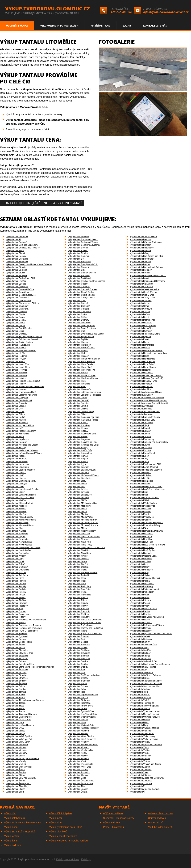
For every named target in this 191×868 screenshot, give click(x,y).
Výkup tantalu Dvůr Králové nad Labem (86, 334)
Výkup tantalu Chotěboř (79, 306)
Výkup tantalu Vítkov (140, 747)
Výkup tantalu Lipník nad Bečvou (21, 481)
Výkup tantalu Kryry (139, 459)
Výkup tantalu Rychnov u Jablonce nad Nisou (151, 634)
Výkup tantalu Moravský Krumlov (83, 525)
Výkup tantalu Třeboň (16, 703)
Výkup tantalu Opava (78, 561)
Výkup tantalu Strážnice (17, 678)
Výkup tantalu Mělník (140, 500)
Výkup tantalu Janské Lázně (19, 400)
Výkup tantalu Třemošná (79, 703)
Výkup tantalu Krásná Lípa (80, 453)
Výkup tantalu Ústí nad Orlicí (81, 725)
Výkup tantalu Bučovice (79, 276)
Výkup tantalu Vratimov (141, 756)
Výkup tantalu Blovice (78, 253)
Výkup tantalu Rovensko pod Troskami (24, 625)
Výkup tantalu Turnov (16, 711)
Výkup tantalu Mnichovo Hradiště (21, 520)
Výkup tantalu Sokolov (16, 661)
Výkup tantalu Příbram (140, 600)
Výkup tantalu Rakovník (79, 611)
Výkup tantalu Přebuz (16, 598)
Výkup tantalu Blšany (140, 253)
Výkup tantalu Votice (15, 756)
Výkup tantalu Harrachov (79, 345)
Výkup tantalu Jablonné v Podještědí (85, 395)
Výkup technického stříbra (63, 836)
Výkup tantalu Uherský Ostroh (82, 717)
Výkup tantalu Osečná (78, 564)
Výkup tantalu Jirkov (77, 414)
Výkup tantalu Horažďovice (142, 359)
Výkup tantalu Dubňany (141, 331)
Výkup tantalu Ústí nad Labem (20, 725)
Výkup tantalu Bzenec (16, 284)
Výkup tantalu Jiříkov (15, 414)
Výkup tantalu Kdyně (140, 425)
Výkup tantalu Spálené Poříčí (144, 661)
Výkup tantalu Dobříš (15, 323)
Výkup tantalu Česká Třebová (144, 292)
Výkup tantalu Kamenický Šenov (145, 417)
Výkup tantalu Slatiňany (79, 650)
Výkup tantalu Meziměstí (79, 506)
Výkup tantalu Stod (77, 672)
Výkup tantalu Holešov (78, 356)
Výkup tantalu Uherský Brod (19, 717)
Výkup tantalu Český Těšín (142, 298)
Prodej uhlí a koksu (113, 827)
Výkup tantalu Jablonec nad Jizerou (84, 392)
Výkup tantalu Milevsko (141, 509)
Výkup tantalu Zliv (138, 786)
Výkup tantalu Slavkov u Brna (19, 653)
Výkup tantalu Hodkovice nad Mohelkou (148, 353)
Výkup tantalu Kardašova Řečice (83, 420)
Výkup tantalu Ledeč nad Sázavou (146, 470)
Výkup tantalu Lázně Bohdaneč (20, 470)
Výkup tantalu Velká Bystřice (19, 736)
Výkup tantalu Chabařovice (18, 300)
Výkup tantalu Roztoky (140, 628)
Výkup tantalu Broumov (141, 270)
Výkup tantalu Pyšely (140, 606)
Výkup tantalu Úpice (15, 722)
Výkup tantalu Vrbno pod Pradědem (22, 759)
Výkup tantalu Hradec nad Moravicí (146, 375)
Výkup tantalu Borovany (17, 262)
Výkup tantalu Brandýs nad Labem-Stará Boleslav (29, 264)
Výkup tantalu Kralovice (141, 448)
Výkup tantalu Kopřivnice (17, 439)
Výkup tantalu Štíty (139, 670)
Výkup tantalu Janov (77, 398)
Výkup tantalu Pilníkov (140, 575)
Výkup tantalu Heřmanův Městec (21, 350)
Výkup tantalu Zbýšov (78, 775)
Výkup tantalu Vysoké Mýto (80, 764)
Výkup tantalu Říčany (16, 617)
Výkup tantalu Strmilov (16, 681)
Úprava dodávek (157, 818)
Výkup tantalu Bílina (15, 251)
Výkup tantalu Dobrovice (79, 323)
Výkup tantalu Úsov (77, 722)
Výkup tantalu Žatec (139, 772)
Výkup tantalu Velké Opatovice (82, 739)
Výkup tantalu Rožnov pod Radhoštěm (86, 628)
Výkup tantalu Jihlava (78, 409)
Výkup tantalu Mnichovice (142, 517)
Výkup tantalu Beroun (78, 248)
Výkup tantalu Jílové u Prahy (81, 412)
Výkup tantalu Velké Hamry (143, 736)
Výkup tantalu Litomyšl (16, 484)
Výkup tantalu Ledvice (16, 473)
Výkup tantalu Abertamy (17, 237)
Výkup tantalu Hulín (77, 387)
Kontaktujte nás (155, 26)
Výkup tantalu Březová (78, 267)
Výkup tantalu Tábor (77, 689)
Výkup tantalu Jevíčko (78, 406)
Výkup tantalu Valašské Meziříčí (145, 728)
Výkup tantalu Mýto (139, 528)
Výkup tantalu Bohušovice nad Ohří (146, 256)
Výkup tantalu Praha (139, 595)
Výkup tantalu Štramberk (17, 675)
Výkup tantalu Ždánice (140, 775)
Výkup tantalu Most (15, 528)
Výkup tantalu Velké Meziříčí (19, 739)
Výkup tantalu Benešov (141, 245)
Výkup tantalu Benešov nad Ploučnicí (23, 248)
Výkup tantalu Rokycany (79, 617)
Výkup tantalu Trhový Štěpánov (144, 706)
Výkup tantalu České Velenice (82, 295)
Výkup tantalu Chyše (15, 314)
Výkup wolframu (13, 845)
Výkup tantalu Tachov (140, 689)
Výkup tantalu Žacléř (15, 770)
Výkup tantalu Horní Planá (80, 367)
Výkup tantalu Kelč (14, 428)
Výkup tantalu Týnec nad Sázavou (22, 714)
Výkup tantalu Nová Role (142, 542)
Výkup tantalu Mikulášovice (143, 506)
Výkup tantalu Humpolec (141, 387)
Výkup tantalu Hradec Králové (82, 375)
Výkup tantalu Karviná (78, 423)
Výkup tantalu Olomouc (141, 559)
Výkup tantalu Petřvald (78, 575)
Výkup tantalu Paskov (16, 573)
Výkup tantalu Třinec (15, 709)
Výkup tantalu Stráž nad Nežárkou (84, 675)
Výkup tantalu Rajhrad (16, 611)
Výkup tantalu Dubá (15, 331)
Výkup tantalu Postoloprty (142, 592)
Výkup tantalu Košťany (16, 442)
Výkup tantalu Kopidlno (141, 437)
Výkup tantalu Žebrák (16, 781)
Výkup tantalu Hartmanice (142, 345)
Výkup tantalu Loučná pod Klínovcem (147, 489)
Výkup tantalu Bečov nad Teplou (83, 242)
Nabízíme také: (101, 26)
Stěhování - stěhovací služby (119, 818)
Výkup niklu (55, 823)
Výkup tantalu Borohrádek (142, 259)
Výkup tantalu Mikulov (16, 509)
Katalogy (86, 859)
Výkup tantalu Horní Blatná (142, 362)
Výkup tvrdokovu (112, 823)
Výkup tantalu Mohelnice (17, 523)
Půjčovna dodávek (113, 814)
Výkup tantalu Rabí (14, 609)
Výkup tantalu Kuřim (139, 461)
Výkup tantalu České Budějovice (21, 295)
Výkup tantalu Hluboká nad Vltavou (146, 350)
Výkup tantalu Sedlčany (141, 639)
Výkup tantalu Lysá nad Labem (20, 498)
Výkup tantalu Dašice (16, 317)
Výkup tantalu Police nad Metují (145, 589)
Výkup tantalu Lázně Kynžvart (82, 470)
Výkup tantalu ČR (138, 792)
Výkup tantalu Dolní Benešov (81, 325)
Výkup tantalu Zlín (76, 786)
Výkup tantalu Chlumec (141, 300)
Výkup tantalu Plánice (16, 581)
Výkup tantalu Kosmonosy (142, 439)
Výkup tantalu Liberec (16, 478)
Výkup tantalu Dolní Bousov (143, 325)
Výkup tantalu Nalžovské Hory (82, 531)
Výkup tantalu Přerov (140, 598)
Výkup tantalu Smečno (78, 656)
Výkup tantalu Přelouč (78, 598)
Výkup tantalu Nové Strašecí (19, 550)
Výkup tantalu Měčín (77, 500)
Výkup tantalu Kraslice (140, 450)
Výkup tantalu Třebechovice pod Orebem (25, 700)
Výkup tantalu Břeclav (140, 264)
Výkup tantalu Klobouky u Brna (82, 434)
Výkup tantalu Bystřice (16, 281)
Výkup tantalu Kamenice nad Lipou (84, 417)
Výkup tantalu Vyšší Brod (80, 767)
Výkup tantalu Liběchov (141, 475)
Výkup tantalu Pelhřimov (17, 575)
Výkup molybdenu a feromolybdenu (23, 823)
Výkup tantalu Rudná (78, 631)
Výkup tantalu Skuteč (78, 647)
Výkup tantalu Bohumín (79, 256)
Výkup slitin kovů (58, 832)
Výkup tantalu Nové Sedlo (142, 548)
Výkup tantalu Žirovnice (141, 784)
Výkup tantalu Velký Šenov (18, 742)
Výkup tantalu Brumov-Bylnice (82, 273)
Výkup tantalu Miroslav (141, 511)
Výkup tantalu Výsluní (16, 764)
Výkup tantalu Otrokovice (17, 570)
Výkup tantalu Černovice (141, 287)
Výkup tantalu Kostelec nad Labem (22, 445)
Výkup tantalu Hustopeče (79, 389)
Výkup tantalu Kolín (15, 437)
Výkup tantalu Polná (77, 592)
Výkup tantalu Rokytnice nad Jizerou (147, 617)
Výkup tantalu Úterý (139, 725)
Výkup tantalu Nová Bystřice (19, 542)
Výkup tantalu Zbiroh (15, 775)
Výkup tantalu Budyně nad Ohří (20, 278)
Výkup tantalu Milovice (16, 511)
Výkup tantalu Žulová (78, 792)
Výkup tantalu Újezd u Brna (18, 720)
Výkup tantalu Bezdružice (142, 248)
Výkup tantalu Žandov (16, 772)
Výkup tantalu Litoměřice (141, 481)
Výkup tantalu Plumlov (16, 584)
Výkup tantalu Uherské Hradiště (145, 714)
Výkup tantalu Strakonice (142, 672)
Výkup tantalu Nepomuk (141, 536)
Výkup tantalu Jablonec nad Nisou (146, 392)
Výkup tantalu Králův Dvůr (80, 450)
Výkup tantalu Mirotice (78, 514)
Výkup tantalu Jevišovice (141, 406)
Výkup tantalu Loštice (78, 489)
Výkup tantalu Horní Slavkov (143, 367)
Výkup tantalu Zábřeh (140, 767)
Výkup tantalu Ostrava (78, 567)
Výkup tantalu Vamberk (79, 731)
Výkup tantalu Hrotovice (79, 384)
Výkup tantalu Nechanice (142, 534)
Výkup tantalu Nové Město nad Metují (23, 548)
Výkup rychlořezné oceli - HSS (66, 827)
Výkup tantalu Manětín (78, 498)
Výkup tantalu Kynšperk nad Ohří (145, 464)
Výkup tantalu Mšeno (78, 528)
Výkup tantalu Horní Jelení (142, 364)
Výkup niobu (11, 827)
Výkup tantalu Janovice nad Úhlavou (147, 398)
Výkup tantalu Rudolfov (141, 631)
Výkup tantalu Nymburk (141, 553)
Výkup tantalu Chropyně (141, 309)
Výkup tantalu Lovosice (79, 492)
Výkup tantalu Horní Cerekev (81, 364)
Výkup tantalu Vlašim (140, 750)
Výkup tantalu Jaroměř (78, 400)
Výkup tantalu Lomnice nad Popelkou (23, 489)
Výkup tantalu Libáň (15, 475)
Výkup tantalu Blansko (140, 251)
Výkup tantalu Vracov (78, 756)
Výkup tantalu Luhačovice (80, 495)
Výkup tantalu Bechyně (16, 242)
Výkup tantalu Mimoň (78, 511)
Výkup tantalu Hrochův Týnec (144, 381)
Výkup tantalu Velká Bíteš (142, 734)
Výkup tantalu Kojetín (140, 434)
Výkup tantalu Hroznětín (141, 384)
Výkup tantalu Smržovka (17, 659)
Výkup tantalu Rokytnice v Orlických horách (26, 620)
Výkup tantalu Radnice (78, 609)
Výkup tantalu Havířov (16, 348)
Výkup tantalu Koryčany (79, 439)
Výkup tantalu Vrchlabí (78, 759)
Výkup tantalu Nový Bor (79, 550)
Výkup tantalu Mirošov (16, 514)
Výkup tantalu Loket (15, 486)
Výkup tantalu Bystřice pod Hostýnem (147, 281)
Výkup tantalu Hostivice (17, 373)
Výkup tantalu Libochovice (80, 478)
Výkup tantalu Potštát (16, 595)
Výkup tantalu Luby (139, 492)
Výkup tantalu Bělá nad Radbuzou (146, 242)
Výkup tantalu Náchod (16, 531)
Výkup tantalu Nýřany (16, 556)
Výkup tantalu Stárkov (78, 667)
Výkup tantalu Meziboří (16, 506)
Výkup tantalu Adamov (78, 237)
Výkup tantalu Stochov (16, 672)
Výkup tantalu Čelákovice (142, 284)
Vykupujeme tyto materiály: (59, 26)
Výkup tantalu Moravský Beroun (20, 525)
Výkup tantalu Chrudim (16, 312)
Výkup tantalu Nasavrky (79, 534)
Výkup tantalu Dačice (140, 314)
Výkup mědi (55, 818)
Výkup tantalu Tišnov (15, 697)
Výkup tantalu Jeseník (16, 406)
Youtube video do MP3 (160, 827)
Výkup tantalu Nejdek (16, 536)
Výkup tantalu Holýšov (16, 359)
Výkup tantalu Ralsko (140, 611)
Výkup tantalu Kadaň (15, 417)
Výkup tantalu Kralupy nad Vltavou (22, 450)
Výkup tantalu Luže (139, 495)
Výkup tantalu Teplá (139, 692)
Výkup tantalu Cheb (77, 300)
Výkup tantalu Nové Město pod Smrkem (86, 548)
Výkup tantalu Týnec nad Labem (145, 711)
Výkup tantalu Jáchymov (17, 398)
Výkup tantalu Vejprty (16, 734)
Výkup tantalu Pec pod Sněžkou (83, 573)
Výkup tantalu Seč (76, 639)
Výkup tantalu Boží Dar (141, 262)
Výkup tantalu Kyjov (77, 464)
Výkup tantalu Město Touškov (144, 503)
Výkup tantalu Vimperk (78, 747)
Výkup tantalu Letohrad (79, 473)
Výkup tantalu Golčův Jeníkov (19, 342)
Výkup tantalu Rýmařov (79, 636)
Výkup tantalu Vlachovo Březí (82, 750)
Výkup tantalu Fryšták (78, 339)
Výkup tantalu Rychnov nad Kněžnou (85, 634)
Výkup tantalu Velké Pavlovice (144, 739)
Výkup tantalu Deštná (16, 320)
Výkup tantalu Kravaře (78, 456)
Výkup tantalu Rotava (16, 623)
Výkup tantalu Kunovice (17, 461)
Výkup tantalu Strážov (78, 678)
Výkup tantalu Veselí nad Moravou (146, 745)
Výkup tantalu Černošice (17, 287)
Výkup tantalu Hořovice (16, 370)
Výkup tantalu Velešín (78, 734)
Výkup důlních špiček (61, 814)
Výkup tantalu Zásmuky (79, 772)
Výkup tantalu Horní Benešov (81, 362)
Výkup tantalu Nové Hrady (80, 545)
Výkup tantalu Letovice (141, 473)
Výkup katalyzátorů (14, 818)
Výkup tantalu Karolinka (17, 423)
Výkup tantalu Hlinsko (78, 350)
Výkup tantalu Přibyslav (17, 603)
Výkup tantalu (12, 836)
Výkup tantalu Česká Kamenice (145, 289)
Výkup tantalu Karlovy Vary (142, 420)
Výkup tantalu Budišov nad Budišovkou (148, 276)
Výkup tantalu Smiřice (140, 656)
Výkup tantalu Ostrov (140, 567)
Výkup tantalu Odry (15, 559)
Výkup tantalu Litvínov (140, 484)
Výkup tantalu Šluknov (140, 653)
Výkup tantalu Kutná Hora (18, 464)
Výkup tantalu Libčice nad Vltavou (84, 475)
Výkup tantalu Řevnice (140, 614)
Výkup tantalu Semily (140, 642)
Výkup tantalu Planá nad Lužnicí (145, 578)
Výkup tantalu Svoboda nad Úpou (146, 686)
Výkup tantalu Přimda (78, 603)
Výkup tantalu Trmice (78, 709)
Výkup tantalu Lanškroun (17, 467)
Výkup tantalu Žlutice (15, 789)
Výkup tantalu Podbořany (80, 586)
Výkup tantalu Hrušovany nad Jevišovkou (25, 387)
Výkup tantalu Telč (76, 692)
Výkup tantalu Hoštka (78, 373)
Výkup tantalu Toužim (78, 697)
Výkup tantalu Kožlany (16, 448)
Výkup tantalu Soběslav (79, 659)
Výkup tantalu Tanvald (16, 692)
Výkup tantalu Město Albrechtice (83, 503)
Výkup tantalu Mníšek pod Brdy (82, 520)
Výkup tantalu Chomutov (17, 306)
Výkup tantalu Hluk (77, 353)
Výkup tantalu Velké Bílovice (81, 736)
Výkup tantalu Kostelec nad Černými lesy (149, 442)
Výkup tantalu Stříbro (140, 678)
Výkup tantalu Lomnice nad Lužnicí (146, 486)
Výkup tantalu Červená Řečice (20, 289)
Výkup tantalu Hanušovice (18, 345)
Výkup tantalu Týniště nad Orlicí (83, 714)
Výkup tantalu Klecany (140, 431)
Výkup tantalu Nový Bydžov (143, 550)
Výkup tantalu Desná (140, 317)
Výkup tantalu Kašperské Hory (20, 425)
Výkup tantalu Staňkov (78, 664)
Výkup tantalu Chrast (140, 306)
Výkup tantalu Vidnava (16, 747)
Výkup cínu (10, 814)
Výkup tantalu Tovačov (140, 697)
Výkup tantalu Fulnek (140, 339)
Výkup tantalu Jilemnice (141, 409)
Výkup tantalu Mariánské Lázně (145, 498)
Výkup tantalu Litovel (78, 484)
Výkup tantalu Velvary (140, 742)
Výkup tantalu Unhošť (78, 720)
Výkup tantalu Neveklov (141, 539)
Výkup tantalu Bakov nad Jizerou (83, 239)
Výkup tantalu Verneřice (17, 745)
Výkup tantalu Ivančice (140, 389)
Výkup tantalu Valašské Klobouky (83, 728)
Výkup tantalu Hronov (16, 384)
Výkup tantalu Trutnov (140, 709)
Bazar (127, 26)
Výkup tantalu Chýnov (140, 312)
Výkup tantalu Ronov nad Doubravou (85, 620)
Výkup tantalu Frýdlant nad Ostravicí (22, 339)
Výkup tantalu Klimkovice (17, 434)
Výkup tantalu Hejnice (140, 348)
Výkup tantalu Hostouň (16, 375)
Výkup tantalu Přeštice (16, 600)
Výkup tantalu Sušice (78, 684)
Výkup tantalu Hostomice (142, 373)
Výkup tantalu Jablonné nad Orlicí (21, 395)
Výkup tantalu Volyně (140, 753)
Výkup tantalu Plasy (77, 581)
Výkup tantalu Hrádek (16, 378)
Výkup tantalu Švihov (15, 686)
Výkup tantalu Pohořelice (79, 589)
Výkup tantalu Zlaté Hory (17, 786)
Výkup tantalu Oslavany (17, 567)
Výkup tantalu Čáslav (78, 284)
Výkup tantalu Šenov (15, 645)
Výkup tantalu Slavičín (140, 650)
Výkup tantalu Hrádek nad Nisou (83, 378)
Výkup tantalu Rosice (140, 620)
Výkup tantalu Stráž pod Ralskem (145, 675)
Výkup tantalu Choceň (78, 303)
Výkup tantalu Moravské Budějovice (147, 523)
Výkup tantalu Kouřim (140, 445)
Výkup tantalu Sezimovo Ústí (143, 645)
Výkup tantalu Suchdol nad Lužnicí (146, 681)
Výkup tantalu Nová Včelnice (19, 545)
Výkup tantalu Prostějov (17, 606)
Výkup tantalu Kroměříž (17, 459)
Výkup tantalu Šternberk (17, 670)
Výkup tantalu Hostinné (141, 370)
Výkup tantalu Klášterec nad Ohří (21, 431)
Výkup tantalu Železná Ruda (81, 781)
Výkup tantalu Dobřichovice (143, 320)
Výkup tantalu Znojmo (78, 789)
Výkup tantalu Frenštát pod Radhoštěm (24, 337)
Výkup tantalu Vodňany (16, 753)
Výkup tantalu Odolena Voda (143, 556)
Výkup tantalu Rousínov (141, 623)
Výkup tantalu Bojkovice (17, 259)
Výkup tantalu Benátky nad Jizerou (84, 245)
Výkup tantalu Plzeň (77, 584)
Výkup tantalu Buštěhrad (79, 278)
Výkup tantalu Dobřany (78, 320)
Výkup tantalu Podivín (16, 589)
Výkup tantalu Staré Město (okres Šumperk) (150, 664)
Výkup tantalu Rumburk (17, 634)
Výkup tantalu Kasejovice (142, 423)
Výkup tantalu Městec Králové (20, 503)
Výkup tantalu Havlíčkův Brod (82, 348)
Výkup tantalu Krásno (16, 456)
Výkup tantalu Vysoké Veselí (19, 767)
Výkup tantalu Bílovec (78, 251)
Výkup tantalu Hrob (77, 381)
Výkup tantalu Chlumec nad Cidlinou (22, 303)
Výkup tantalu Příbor (77, 600)
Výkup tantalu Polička (16, 592)
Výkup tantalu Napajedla (17, 534)
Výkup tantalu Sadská (140, 636)
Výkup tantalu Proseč (140, 603)
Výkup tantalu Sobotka (140, 659)
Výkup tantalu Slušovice (17, 656)
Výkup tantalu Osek (139, 564)
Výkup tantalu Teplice (16, 695)
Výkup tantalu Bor (76, 259)
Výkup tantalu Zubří (15, 792)
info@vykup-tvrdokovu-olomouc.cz (166, 12)
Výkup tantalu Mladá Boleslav (19, 517)
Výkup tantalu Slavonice (79, 653)
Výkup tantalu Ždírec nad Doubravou (147, 778)
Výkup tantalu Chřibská (79, 309)
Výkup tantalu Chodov (140, 303)
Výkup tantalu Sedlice (78, 642)
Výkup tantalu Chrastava (17, 309)
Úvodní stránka (17, 26)
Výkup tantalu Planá (77, 578)
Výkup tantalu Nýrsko (78, 556)
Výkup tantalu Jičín (14, 409)
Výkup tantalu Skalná (16, 647)
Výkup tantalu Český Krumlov (82, 298)
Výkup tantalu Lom (76, 486)
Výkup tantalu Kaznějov (79, 425)
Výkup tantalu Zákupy (78, 770)
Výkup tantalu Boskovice (79, 262)
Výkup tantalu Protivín (78, 606)
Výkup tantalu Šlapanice (17, 650)
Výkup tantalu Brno (77, 270)
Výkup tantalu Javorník (16, 403)
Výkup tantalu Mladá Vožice (81, 517)
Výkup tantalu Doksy (15, 325)
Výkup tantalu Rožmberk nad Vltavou (147, 625)
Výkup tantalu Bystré (140, 278)
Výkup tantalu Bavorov (140, 239)
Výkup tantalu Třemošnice (142, 703)
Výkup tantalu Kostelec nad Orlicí (83, 445)
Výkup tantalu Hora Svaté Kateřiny (84, 359)
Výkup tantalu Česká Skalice (81, 292)
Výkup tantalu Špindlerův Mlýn (20, 664)
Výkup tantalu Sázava (16, 639)
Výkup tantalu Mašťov (16, 500)
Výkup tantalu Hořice (15, 362)
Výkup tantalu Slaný (139, 647)
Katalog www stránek (68, 859)
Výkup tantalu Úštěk (139, 722)
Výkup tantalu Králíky (78, 448)
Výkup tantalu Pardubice (141, 570)
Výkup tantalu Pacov (77, 570)
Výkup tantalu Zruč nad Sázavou (145, 789)
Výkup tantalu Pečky (140, 573)
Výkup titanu (11, 841)
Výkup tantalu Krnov (139, 456)
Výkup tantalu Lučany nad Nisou (21, 495)
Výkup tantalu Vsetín (77, 761)
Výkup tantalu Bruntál (140, 273)
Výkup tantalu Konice (78, 437)
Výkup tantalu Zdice (77, 778)
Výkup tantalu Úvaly (15, 728)
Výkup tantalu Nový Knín (79, 553)
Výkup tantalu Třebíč (140, 700)
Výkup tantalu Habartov (79, 342)
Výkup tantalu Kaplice (16, 420)
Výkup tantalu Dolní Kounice (19, 328)
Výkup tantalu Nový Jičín (17, 553)
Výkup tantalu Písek (15, 578)
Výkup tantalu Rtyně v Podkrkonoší (22, 631)
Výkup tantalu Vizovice (16, 750)
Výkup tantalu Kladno (78, 428)
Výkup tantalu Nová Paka (80, 542)
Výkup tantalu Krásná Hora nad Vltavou (24, 453)
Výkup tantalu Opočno (140, 561)
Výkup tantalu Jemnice (78, 403)
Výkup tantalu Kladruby (141, 428)
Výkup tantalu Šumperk (16, 684)
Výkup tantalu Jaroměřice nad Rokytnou (149, 400)
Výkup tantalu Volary (77, 753)
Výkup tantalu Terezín (140, 695)
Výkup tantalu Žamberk (141, 770)
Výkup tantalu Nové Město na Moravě (147, 545)
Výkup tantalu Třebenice (79, 700)
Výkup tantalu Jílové (15, 412)
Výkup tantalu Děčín (77, 317)
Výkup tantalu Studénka (79, 681)
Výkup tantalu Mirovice (141, 514)
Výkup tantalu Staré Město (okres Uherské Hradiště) (30, 667)
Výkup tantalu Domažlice (142, 328)
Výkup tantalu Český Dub (17, 298)
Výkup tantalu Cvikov (78, 314)
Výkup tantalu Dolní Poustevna (82, 328)
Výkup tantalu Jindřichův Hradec (145, 412)
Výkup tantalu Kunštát (78, 461)
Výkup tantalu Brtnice (16, 273)
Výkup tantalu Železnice (141, 781)
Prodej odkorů (156, 823)
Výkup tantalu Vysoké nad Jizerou (146, 764)
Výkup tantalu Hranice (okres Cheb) (147, 378)
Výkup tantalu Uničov (140, 720)
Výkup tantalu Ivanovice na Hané (21, 392)
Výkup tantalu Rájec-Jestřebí (143, 609)
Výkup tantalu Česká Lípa (18, 292)
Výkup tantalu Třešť (15, 706)
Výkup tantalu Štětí (77, 670)
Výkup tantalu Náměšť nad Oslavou (146, 531)
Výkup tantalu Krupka (78, 459)
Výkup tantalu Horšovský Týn (81, 370)
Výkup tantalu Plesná (140, 581)
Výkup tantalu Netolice (78, 539)
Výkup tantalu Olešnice (79, 559)
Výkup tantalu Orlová (15, 564)
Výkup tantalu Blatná (15, 253)
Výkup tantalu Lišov (77, 481)
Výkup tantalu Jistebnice (141, 414)
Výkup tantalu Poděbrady (142, 586)
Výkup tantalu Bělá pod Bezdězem (22, 245)
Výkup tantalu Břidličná (16, 270)
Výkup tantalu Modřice (140, 520)
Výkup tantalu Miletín (78, 509)
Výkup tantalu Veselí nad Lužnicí (83, 745)
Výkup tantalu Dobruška (141, 323)
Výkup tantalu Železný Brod (18, 784)
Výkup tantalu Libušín (140, 478)
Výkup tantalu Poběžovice (142, 584)
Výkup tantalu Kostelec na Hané (83, 442)
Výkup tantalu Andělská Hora (143, 237)
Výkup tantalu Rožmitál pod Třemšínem (24, 628)
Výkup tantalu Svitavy (78, 686)
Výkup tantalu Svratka (16, 689)
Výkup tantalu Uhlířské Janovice (145, 717)
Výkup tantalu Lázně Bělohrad (144, 467)
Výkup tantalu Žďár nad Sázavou (21, 778)
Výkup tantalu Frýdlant (140, 337)
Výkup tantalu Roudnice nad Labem (84, 623)
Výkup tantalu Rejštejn (78, 614)
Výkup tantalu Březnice (16, 267)
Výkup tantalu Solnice (78, 661)
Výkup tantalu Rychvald (17, 636)
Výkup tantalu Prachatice (79, 595)
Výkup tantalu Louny (15, 492)
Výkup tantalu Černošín (79, 287)
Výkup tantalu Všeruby (16, 761)
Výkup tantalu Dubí (77, 331)
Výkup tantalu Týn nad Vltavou (82, 711)
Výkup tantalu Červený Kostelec (83, 289)
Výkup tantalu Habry (139, 342)
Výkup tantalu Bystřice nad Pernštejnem (86, 281)
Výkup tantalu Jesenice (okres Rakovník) (149, 403)
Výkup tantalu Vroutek (140, 759)
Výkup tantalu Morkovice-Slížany (145, 525)
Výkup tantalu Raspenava (18, 614)
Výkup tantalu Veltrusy (78, 742)
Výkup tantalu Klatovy (78, 431)
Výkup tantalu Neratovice (17, 539)
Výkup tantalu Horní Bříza (18, 364)
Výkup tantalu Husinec (16, 389)
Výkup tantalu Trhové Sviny (80, 706)
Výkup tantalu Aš (13, 239)
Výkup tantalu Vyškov (140, 761)
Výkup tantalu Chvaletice (79, 312)
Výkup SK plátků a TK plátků (20, 832)
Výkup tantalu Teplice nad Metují (83, 695)
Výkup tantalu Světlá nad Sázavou (146, 684)
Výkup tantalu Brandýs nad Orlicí (83, 264)
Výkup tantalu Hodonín (16, 356)
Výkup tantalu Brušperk (16, 276)
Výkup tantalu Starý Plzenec (143, 667)
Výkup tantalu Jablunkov (141, 395)
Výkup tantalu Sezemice (79, 645)
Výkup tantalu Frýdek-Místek (81, 337)
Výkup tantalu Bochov (16, 256)
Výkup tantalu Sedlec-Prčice (19, 642)
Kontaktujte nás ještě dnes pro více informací (42, 203)
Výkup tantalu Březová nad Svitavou (147, 267)
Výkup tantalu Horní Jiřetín (18, 367)
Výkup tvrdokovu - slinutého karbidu (68, 841)
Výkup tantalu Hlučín (15, 353)
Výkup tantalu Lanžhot (78, 467)
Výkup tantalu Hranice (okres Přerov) (23, 381)
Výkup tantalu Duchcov (16, 334)
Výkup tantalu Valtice (15, 731)
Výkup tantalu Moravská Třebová (83, 523)
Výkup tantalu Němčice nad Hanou (84, 536)
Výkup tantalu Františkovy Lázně (145, 334)
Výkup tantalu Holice (140, 356)
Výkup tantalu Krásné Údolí (143, 453)
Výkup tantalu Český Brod (142, 295)
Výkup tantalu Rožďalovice (80, 625)
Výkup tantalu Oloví (15, 561)
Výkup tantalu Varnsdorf (141, 731)
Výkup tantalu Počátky (16, 586)
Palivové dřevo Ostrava (161, 814)
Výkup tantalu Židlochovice (80, 784)
